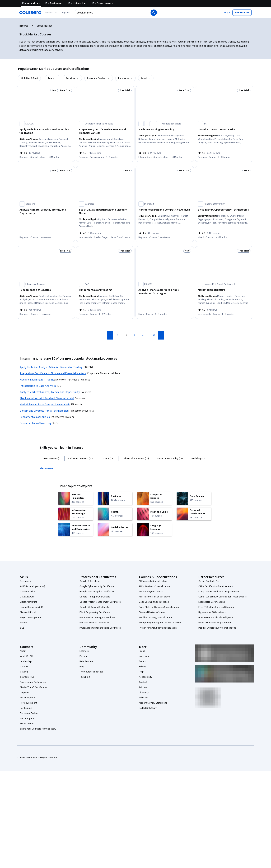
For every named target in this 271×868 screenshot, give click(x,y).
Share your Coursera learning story (38, 729)
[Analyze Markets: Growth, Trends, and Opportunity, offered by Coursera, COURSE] (46, 211)
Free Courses (27, 724)
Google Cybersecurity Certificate (97, 586)
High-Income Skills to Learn (212, 612)
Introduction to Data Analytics (38, 386)
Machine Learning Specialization (155, 618)
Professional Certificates (33, 682)
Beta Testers (86, 661)
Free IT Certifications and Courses (216, 607)
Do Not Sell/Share (148, 708)
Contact (143, 682)
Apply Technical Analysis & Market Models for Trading (51, 367)
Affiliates (143, 698)
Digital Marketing (29, 602)
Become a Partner (29, 713)
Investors (144, 656)
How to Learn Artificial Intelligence (216, 618)
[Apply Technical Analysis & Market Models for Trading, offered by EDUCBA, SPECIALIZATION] (46, 131)
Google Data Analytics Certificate (97, 592)
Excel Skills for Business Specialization (159, 607)
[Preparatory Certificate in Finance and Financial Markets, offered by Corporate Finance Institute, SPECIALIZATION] (105, 131)
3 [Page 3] (134, 335)
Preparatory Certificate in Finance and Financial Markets (53, 373)
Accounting (26, 581)
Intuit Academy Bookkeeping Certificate (100, 628)
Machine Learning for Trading (37, 380)
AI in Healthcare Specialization (154, 597)
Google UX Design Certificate (94, 607)
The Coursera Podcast (91, 672)
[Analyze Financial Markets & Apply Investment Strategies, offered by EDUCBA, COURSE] (165, 292)
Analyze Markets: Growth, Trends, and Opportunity (50, 392)
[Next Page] (161, 335)
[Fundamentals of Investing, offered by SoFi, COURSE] (105, 290)
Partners (84, 656)
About (23, 651)
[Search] (154, 13)
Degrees (25, 693)
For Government (29, 703)
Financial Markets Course (152, 612)
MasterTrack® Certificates (34, 687)
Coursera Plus (27, 677)
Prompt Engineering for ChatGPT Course (160, 623)
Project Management (31, 618)
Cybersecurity (27, 592)
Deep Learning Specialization (154, 602)
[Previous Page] (110, 335)
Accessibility (146, 677)
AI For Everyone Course (151, 592)
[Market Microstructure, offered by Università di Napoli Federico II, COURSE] (224, 290)
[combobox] (112, 13)
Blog (82, 667)
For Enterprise (27, 698)
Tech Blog (85, 677)
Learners (84, 651)
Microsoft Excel (28, 612)
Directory (144, 693)
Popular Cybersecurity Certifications (217, 628)
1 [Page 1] (118, 335)
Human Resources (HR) (32, 607)
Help (141, 672)
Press (142, 651)
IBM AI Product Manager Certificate (97, 618)
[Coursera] (30, 13)
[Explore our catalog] (51, 13)
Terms (142, 661)
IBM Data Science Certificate (94, 623)
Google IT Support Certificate (95, 597)
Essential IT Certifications (212, 602)
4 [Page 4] (143, 335)
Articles (143, 687)
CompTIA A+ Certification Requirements (219, 592)
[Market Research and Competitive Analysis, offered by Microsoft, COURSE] (165, 210)
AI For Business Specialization (154, 586)
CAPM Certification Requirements (216, 586)
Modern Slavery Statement (153, 703)
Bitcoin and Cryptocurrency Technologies (44, 411)
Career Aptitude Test (209, 581)
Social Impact (27, 718)
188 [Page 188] (153, 335)
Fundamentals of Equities (35, 417)
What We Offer (27, 656)
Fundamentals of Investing (36, 423)
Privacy (143, 667)
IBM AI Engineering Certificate (95, 612)
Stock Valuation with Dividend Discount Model (47, 398)
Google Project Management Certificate (100, 602)
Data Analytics (27, 597)
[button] (65, 13)
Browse (24, 26)
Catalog (24, 672)
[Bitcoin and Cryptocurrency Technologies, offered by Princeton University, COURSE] (224, 210)
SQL (22, 628)
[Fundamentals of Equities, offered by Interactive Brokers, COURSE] (46, 290)
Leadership (26, 661)
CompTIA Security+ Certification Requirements (223, 597)
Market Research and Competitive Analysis (45, 405)
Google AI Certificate (90, 581)
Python (24, 623)
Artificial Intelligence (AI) (32, 586)
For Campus (26, 708)
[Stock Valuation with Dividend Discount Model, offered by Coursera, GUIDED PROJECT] (105, 211)
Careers (24, 667)
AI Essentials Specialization (153, 581)
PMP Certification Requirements (215, 623)
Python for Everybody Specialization (158, 628)
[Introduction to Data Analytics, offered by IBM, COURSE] (224, 129)
